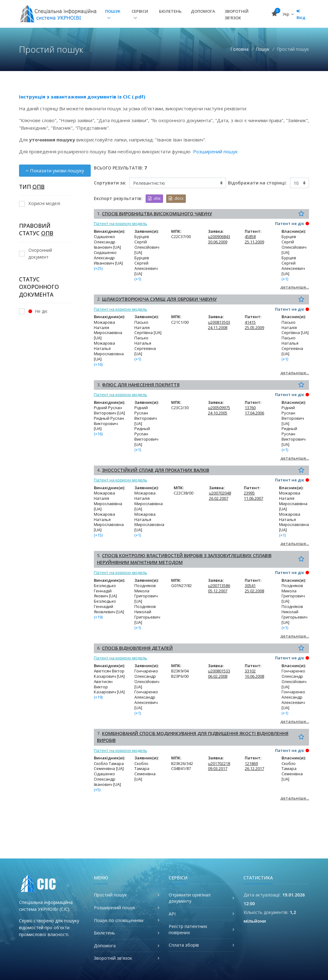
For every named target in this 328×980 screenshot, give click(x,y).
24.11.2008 (218, 327)
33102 (250, 671)
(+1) (138, 279)
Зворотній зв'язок (236, 14)
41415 (250, 322)
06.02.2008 (218, 676)
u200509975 (219, 408)
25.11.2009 (254, 242)
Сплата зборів (184, 945)
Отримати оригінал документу (190, 898)
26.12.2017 (254, 768)
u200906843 (219, 237)
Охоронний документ (36, 253)
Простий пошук (110, 895)
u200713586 (219, 586)
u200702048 (220, 493)
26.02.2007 (219, 498)
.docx (176, 198)
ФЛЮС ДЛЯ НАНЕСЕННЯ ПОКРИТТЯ (141, 385)
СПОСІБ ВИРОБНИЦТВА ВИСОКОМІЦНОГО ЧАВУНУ (157, 214)
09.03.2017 (218, 768)
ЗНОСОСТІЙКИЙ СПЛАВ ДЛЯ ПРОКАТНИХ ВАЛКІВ (156, 470)
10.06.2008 (254, 676)
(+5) (97, 790)
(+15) (98, 535)
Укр (288, 14)
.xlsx (154, 198)
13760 (250, 408)
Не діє (33, 311)
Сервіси (140, 11)
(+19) (98, 617)
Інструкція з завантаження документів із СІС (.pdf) (82, 97)
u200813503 (219, 322)
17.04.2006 (254, 413)
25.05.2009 (254, 327)
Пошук (113, 11)
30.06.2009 (218, 242)
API (172, 914)
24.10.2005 (218, 413)
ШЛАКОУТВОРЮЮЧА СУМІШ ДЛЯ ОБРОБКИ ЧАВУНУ (159, 299)
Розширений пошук (215, 151)
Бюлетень (170, 11)
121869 (251, 763)
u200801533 (219, 671)
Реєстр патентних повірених (188, 929)
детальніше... (295, 287)
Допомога (203, 11)
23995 (249, 493)
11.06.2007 (253, 498)
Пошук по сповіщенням (119, 920)
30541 (250, 586)
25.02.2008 (254, 591)
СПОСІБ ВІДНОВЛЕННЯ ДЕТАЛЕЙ (137, 648)
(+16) (98, 364)
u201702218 (219, 763)
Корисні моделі (40, 203)
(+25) (98, 268)
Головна (239, 49)
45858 (250, 237)
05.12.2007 (218, 591)
